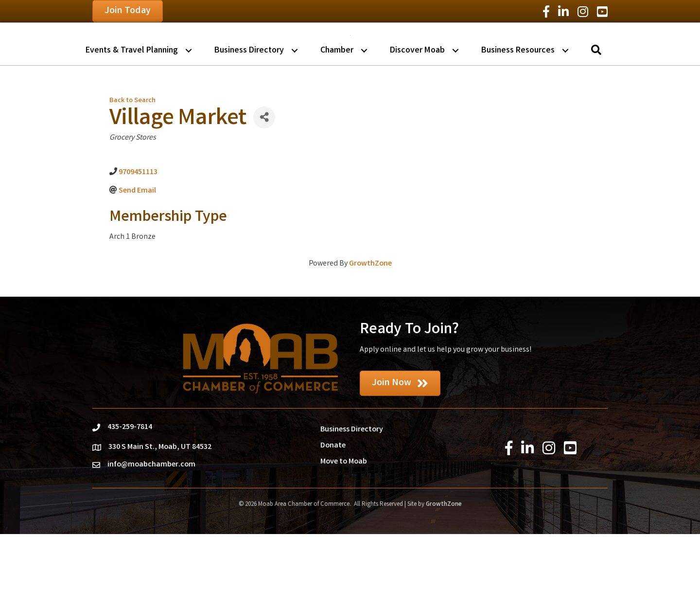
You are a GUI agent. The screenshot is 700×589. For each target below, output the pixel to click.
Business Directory (249, 105)
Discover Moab (417, 105)
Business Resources (518, 105)
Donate (333, 501)
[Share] (264, 172)
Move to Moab (344, 517)
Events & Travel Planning (132, 105)
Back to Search (132, 156)
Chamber (337, 105)
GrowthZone (370, 319)
